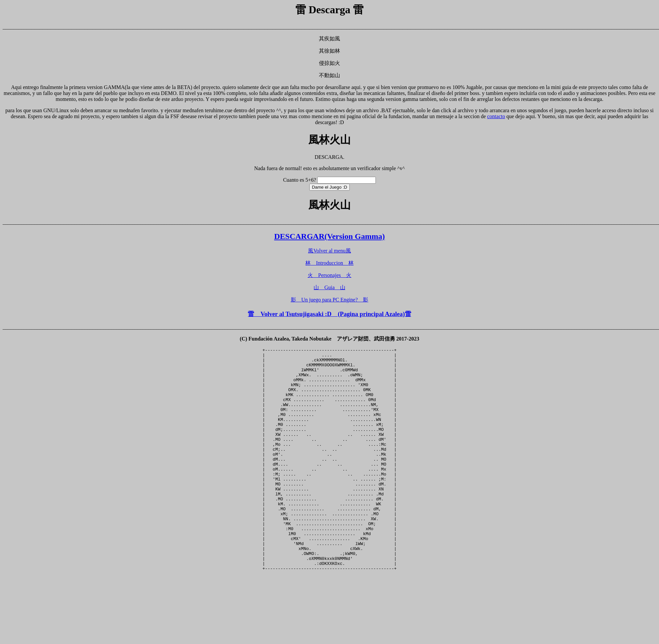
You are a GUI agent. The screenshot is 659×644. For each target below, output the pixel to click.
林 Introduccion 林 (329, 263)
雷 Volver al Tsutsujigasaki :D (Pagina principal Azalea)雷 (329, 314)
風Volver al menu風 (329, 251)
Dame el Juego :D (330, 187)
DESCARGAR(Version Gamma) (329, 236)
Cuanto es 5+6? (300, 180)
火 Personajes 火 (329, 275)
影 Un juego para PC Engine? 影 (330, 300)
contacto (496, 116)
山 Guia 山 (329, 287)
